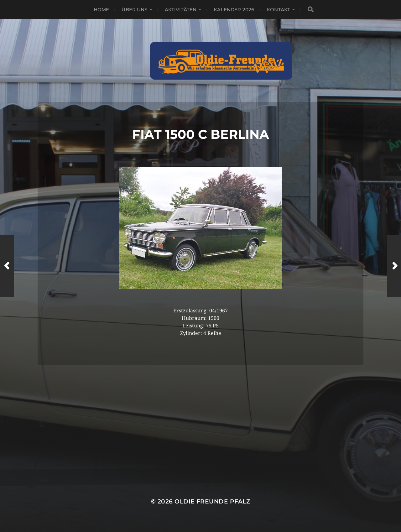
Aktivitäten (181, 10)
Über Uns (134, 10)
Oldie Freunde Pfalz (212, 501)
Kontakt (278, 10)
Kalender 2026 (234, 10)
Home (102, 10)
